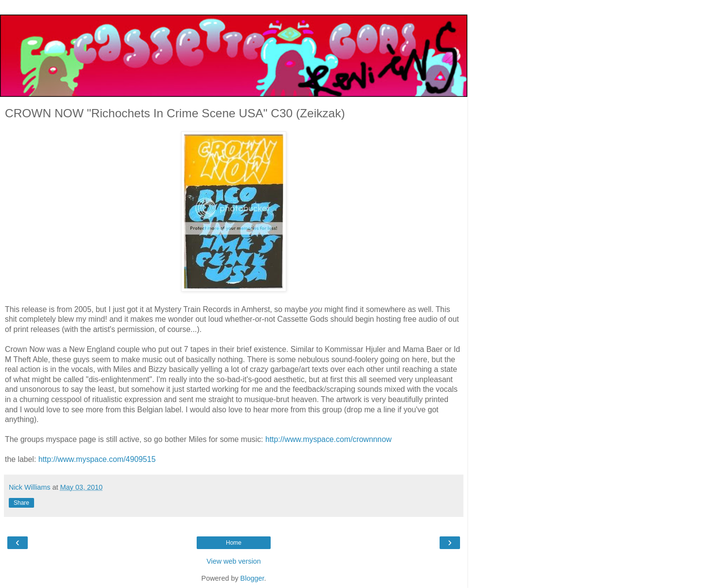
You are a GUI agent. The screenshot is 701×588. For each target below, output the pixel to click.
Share (21, 503)
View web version (234, 561)
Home (234, 543)
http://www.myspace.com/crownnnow (329, 439)
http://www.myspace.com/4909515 (97, 459)
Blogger (252, 578)
